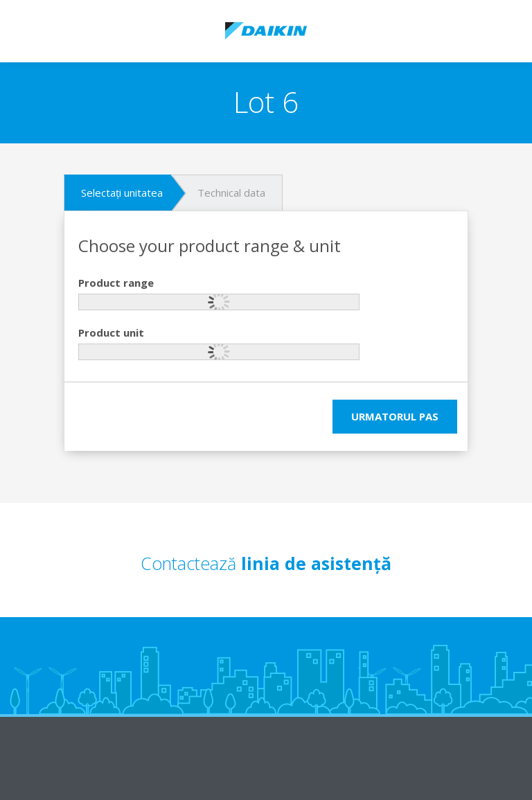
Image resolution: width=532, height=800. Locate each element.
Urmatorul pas (395, 416)
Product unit (111, 332)
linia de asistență (316, 563)
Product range (116, 283)
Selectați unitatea (122, 193)
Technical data (231, 193)
